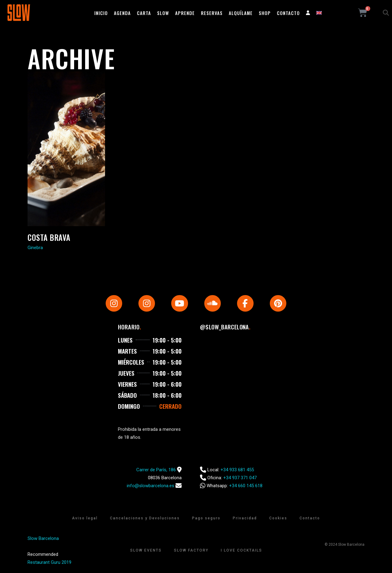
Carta (144, 13)
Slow (163, 13)
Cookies (278, 519)
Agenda (122, 13)
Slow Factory (191, 551)
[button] (386, 13)
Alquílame (241, 13)
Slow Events (146, 551)
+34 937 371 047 (240, 478)
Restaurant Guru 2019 (49, 563)
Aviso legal (85, 519)
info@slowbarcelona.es (151, 486)
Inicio (101, 13)
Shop (265, 13)
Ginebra (35, 248)
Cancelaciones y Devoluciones (145, 519)
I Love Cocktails (241, 551)
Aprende (185, 13)
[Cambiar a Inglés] (319, 13)
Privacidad (245, 519)
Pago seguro (206, 519)
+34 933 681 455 (237, 470)
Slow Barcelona (43, 539)
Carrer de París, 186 (156, 470)
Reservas (212, 13)
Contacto (288, 13)
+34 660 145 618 (246, 486)
